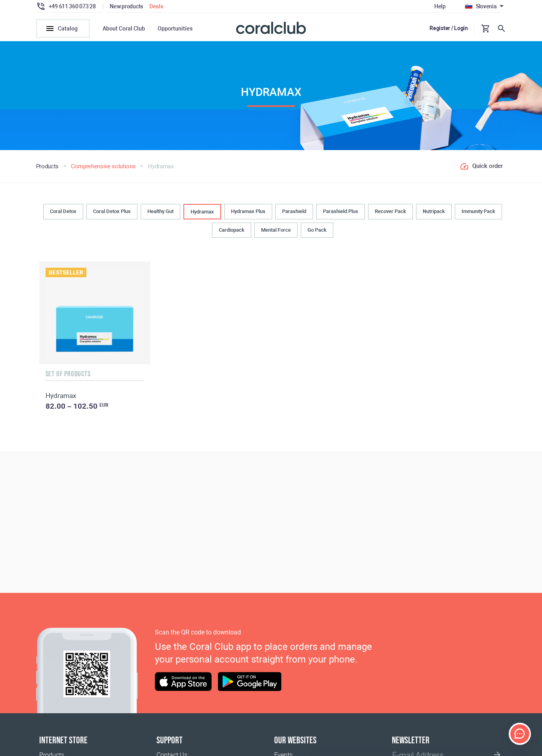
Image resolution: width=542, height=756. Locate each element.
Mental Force (276, 230)
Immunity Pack (478, 211)
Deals (156, 6)
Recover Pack (390, 211)
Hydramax (202, 212)
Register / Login (449, 28)
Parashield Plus (341, 211)
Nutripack (434, 211)
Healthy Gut (160, 211)
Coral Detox (63, 211)
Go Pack (317, 230)
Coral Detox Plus (112, 211)
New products (126, 6)
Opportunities (175, 29)
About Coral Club (124, 29)
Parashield (294, 211)
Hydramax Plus (248, 211)
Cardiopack (232, 230)
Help (440, 6)
